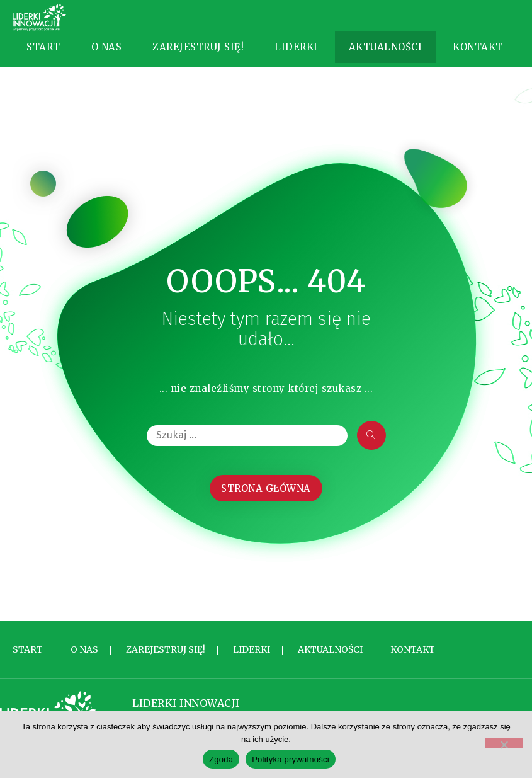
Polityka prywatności (291, 759)
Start (43, 56)
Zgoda (221, 759)
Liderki (296, 56)
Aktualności (386, 56)
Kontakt (478, 56)
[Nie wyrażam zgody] (504, 743)
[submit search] (371, 454)
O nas (107, 56)
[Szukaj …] (247, 455)
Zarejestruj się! (198, 56)
